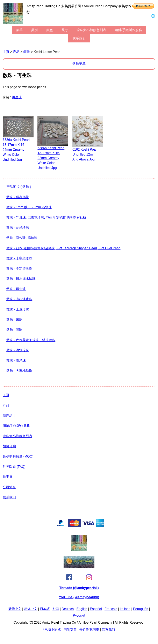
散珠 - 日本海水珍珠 (21, 279)
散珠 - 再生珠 (16, 289)
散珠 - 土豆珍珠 (18, 309)
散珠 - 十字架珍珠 (19, 258)
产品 (16, 52)
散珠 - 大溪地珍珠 (19, 371)
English (82, 609)
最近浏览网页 (89, 630)
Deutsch (68, 609)
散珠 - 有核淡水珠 (19, 299)
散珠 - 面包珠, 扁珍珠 (22, 238)
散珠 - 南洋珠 (16, 360)
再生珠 (17, 97)
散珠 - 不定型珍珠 (19, 269)
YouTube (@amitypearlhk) (79, 597)
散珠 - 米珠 (14, 320)
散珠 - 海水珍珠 (18, 350)
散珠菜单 (79, 64)
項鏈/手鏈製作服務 (128, 30)
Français (111, 609)
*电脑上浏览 (52, 630)
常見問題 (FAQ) (14, 467)
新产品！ (9, 416)
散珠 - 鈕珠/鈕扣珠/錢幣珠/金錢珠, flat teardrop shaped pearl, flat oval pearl (63, 248)
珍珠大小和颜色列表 (91, 30)
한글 (56, 609)
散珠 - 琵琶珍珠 (18, 228)
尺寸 (65, 30)
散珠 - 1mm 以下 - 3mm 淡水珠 (29, 207)
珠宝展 (8, 477)
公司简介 (9, 487)
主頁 (6, 52)
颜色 (50, 30)
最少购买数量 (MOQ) (18, 456)
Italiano (125, 609)
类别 (34, 30)
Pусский (79, 615)
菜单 (19, 30)
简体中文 (31, 609)
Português (141, 609)
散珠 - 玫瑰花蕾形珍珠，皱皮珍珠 (31, 340)
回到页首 (70, 630)
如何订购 (9, 446)
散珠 (27, 52)
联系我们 (79, 38)
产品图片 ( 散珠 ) (19, 187)
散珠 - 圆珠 (14, 330)
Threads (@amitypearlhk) (79, 588)
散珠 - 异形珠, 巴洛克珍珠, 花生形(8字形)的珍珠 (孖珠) (46, 217)
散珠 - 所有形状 (18, 197)
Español (96, 609)
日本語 (45, 609)
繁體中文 (15, 609)
